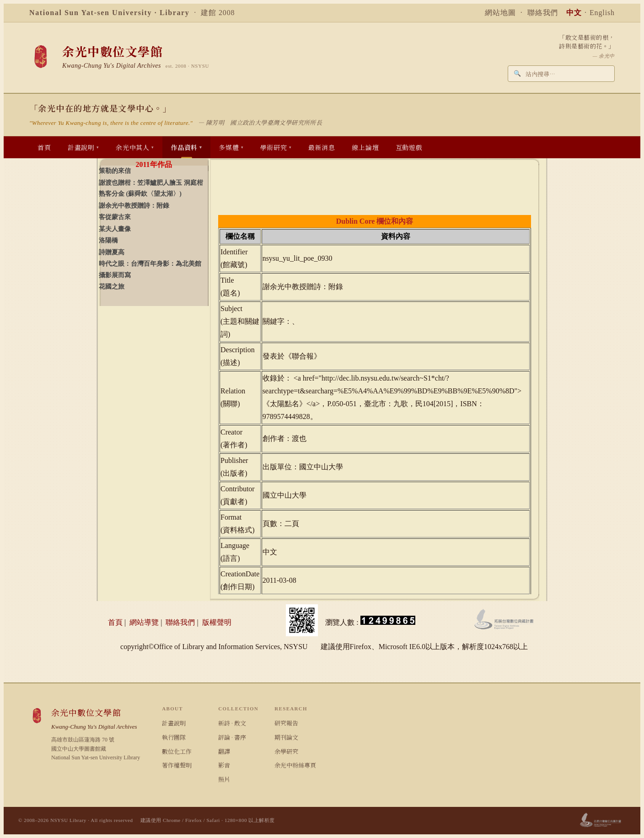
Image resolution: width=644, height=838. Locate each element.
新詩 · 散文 (232, 723)
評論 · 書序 (232, 737)
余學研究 (286, 751)
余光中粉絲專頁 (295, 765)
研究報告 (286, 723)
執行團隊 (174, 737)
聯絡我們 (543, 13)
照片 (224, 779)
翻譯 (224, 751)
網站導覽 (144, 622)
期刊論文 (286, 737)
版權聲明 (217, 622)
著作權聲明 (177, 765)
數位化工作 (177, 751)
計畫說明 (174, 723)
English (602, 13)
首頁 (115, 622)
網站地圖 (500, 13)
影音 (224, 765)
